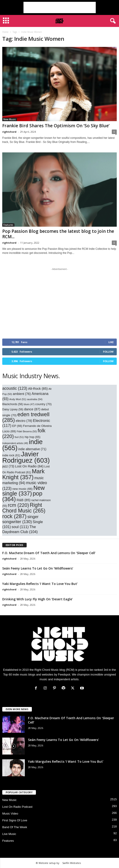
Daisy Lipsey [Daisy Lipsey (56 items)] (13, 409)
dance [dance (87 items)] (32, 409)
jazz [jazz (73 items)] (8, 466)
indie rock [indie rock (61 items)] (11, 455)
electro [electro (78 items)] (24, 421)
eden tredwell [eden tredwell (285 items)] (26, 417)
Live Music (9, 834)
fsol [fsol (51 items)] (19, 437)
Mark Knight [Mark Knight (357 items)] (23, 474)
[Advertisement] (60, 7)
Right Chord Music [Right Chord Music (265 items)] (24, 508)
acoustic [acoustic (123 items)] (15, 388)
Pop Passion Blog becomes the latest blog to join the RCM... (58, 234)
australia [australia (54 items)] (35, 399)
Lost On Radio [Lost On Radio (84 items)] (29, 466)
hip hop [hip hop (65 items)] (33, 437)
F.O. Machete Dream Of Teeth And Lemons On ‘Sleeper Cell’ (49, 553)
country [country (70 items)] (43, 404)
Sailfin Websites (72, 863)
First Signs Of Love (15, 820)
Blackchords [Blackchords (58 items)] (13, 404)
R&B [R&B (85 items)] (23, 500)
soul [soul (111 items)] (20, 527)
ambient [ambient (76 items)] (22, 394)
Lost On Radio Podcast (17, 807)
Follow (108, 352)
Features (8, 225)
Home (5, 32)
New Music (10, 119)
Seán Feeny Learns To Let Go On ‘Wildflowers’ (38, 568)
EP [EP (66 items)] (17, 426)
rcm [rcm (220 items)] (19, 505)
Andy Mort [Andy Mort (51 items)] (18, 399)
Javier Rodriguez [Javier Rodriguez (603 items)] (26, 457)
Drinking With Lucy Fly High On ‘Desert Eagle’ (37, 599)
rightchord (9, 132)
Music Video (10, 814)
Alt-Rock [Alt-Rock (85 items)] (38, 389)
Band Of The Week (15, 827)
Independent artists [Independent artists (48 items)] (15, 443)
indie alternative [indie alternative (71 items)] (32, 449)
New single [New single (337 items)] (23, 491)
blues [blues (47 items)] (29, 404)
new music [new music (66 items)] (23, 489)
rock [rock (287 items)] (14, 516)
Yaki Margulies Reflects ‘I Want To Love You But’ (40, 584)
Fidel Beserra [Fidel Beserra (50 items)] (27, 431)
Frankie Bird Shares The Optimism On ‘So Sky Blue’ (56, 126)
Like (111, 342)
